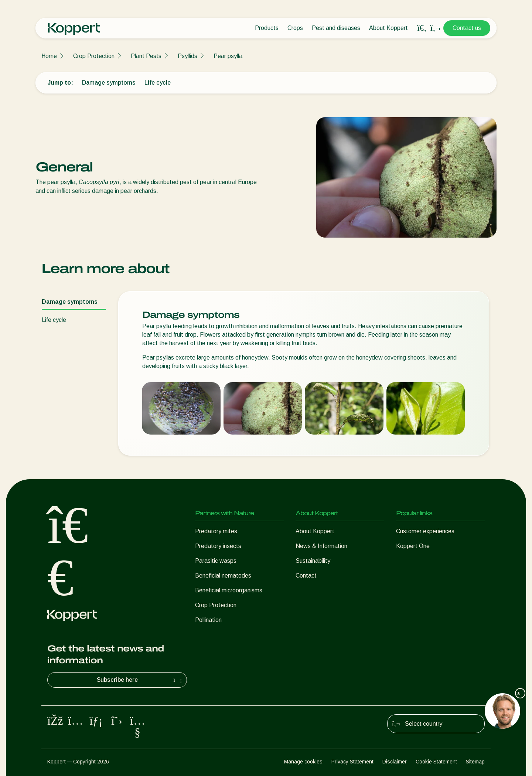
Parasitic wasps (216, 561)
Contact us (467, 28)
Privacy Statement (352, 762)
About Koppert (388, 28)
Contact (306, 576)
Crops (295, 28)
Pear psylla (228, 56)
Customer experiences (425, 531)
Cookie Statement (436, 762)
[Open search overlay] (422, 28)
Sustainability (313, 561)
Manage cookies (303, 762)
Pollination (208, 620)
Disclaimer (395, 762)
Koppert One (413, 546)
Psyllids (187, 56)
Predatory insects (218, 546)
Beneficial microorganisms (229, 590)
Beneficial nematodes (223, 576)
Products (267, 28)
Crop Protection (94, 56)
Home (49, 56)
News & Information (321, 546)
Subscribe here (140, 680)
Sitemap (475, 762)
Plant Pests (146, 56)
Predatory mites (216, 531)
